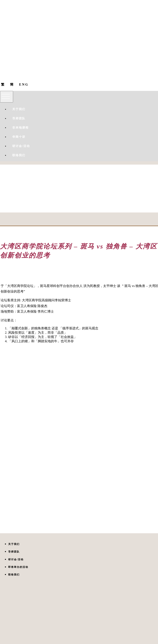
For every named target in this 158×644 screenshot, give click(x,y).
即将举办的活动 (18, 567)
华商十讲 (19, 137)
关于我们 (19, 109)
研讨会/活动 (21, 146)
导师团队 (19, 118)
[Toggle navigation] (7, 97)
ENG (24, 84)
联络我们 (19, 155)
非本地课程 (20, 128)
